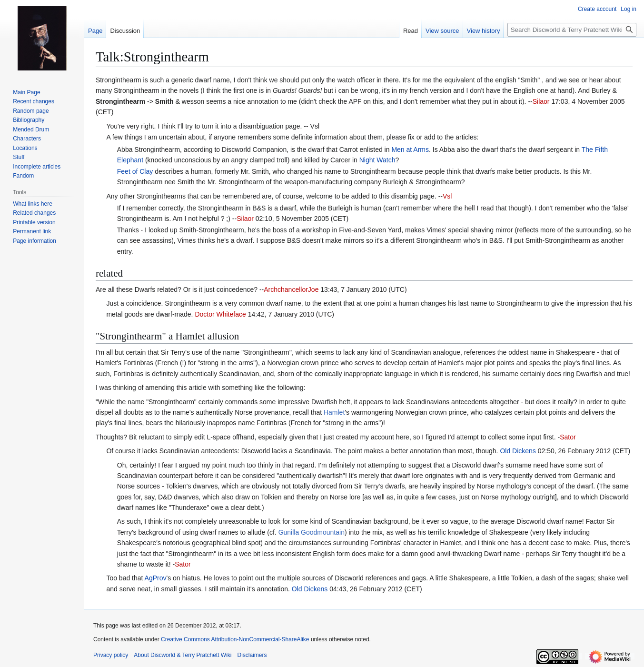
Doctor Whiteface (220, 314)
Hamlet (334, 412)
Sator (568, 437)
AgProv (156, 578)
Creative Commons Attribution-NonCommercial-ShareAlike (235, 639)
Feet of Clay (135, 171)
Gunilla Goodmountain (312, 532)
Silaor (541, 101)
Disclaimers (252, 655)
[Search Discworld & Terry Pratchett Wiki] (572, 30)
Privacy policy (111, 655)
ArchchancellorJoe (291, 289)
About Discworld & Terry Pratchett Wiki (183, 655)
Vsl (447, 196)
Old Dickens (518, 451)
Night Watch (377, 160)
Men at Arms (410, 149)
